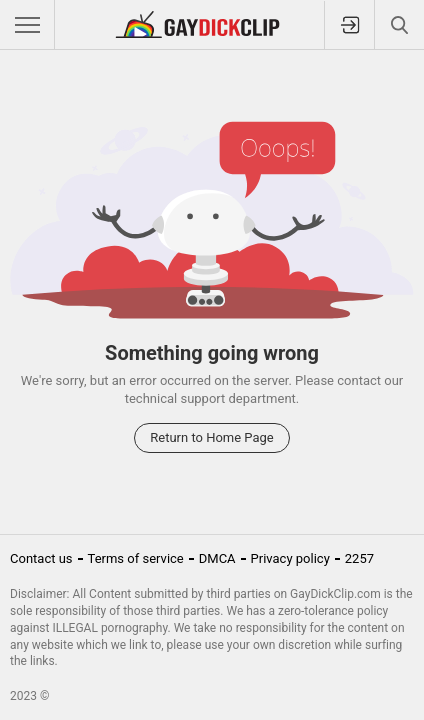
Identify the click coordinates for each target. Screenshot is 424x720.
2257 (359, 558)
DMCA (217, 558)
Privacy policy (290, 558)
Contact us (41, 558)
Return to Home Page (212, 437)
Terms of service (136, 558)
